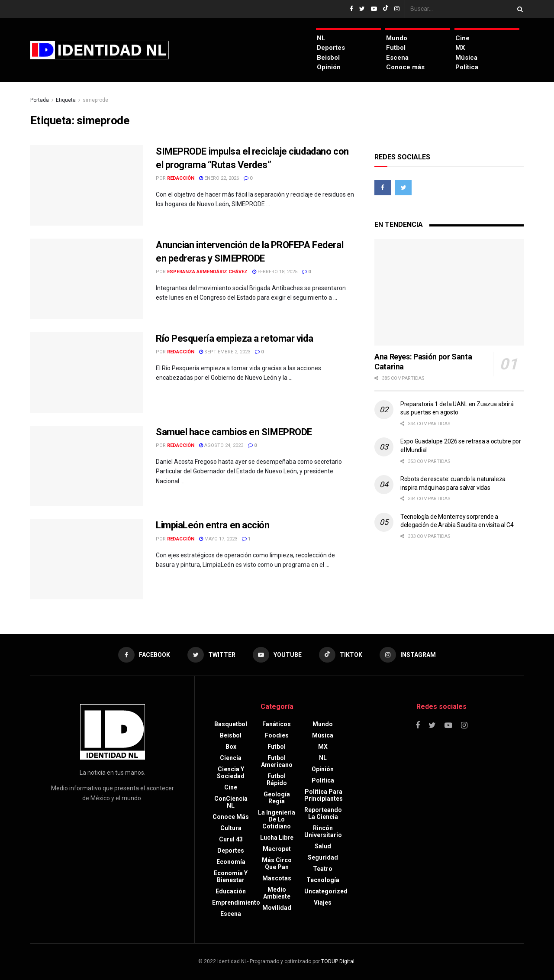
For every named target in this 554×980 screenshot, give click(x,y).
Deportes (331, 48)
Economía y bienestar (231, 877)
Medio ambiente (277, 893)
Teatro (323, 869)
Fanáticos (277, 724)
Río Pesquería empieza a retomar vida (234, 338)
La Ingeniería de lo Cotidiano (277, 819)
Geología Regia (277, 798)
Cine (462, 38)
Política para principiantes (324, 795)
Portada (40, 100)
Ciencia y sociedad (231, 773)
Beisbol (328, 58)
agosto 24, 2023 (221, 445)
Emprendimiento (236, 902)
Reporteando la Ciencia (323, 813)
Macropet (277, 849)
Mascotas (277, 878)
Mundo (397, 38)
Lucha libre (277, 838)
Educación (231, 891)
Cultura (231, 828)
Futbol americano (277, 761)
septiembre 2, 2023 (225, 352)
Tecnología (323, 880)
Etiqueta (66, 100)
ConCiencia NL (231, 802)
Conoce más (405, 67)
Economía (231, 862)
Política (467, 67)
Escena (397, 58)
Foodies (277, 735)
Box (231, 747)
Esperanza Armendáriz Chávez (207, 272)
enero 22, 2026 (219, 178)
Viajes (323, 902)
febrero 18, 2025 (275, 272)
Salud (323, 846)
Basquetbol (231, 724)
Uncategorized (326, 891)
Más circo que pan (277, 864)
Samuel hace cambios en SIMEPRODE (234, 432)
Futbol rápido (277, 779)
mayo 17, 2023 (218, 539)
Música (466, 58)
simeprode (95, 100)
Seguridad (323, 857)
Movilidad (277, 908)
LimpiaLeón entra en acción (213, 525)
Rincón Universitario (323, 831)
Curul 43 (231, 839)
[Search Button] (519, 9)
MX (460, 48)
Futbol (396, 48)
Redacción (181, 178)
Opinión (329, 67)
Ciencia (231, 758)
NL (321, 38)
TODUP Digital (338, 961)
